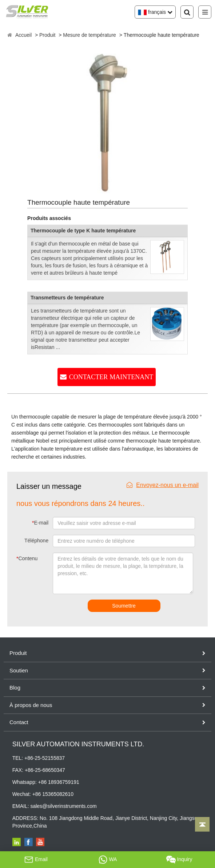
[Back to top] (202, 824)
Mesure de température (89, 35)
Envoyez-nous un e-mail (163, 485)
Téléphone (36, 541)
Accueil (23, 35)
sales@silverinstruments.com (63, 806)
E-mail (40, 523)
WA (108, 860)
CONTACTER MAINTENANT (111, 377)
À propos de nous (31, 705)
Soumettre (124, 606)
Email (36, 860)
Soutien (19, 670)
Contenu (25, 558)
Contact (19, 722)
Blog (15, 688)
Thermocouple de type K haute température (83, 231)
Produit (47, 35)
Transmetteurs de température (67, 298)
